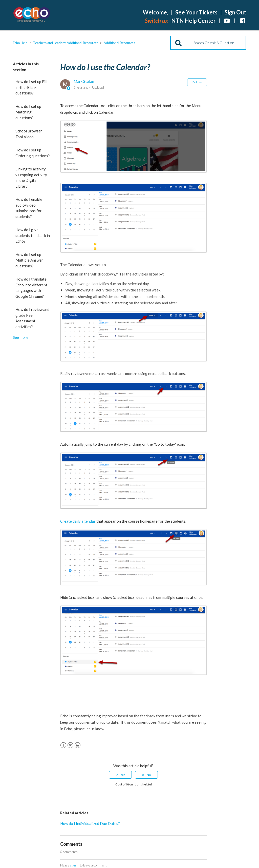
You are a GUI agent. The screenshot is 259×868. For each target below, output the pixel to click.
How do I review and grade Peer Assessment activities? (32, 318)
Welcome (155, 12)
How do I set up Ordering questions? (33, 153)
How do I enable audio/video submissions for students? (29, 208)
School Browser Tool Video (29, 134)
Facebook (63, 745)
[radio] (120, 775)
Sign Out (235, 12)
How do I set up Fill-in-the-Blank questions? (32, 87)
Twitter (70, 745)
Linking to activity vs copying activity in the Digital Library (31, 177)
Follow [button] (197, 82)
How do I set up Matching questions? (28, 112)
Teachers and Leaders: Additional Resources (66, 43)
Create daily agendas (78, 521)
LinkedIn (78, 745)
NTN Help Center (193, 21)
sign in (75, 865)
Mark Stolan (84, 81)
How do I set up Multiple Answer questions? (29, 260)
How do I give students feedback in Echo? (33, 235)
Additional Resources (119, 43)
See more (21, 337)
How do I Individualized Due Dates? (90, 823)
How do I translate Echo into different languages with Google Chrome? (31, 288)
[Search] (208, 43)
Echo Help (20, 43)
